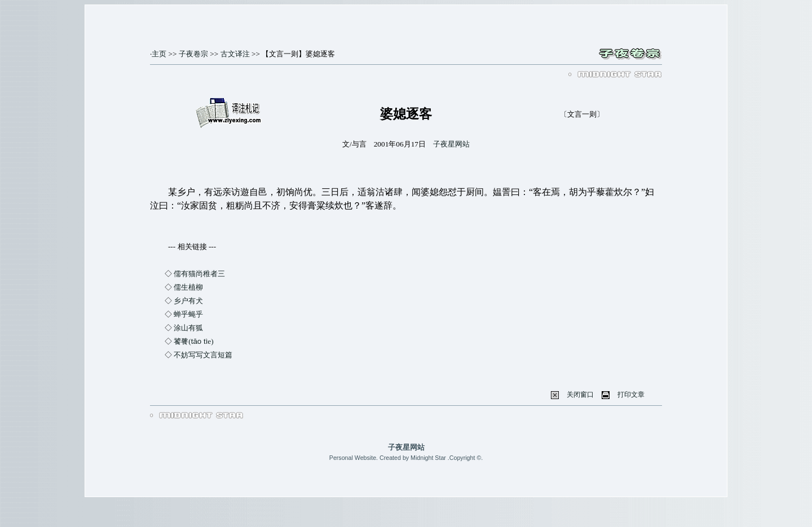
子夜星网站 (451, 144)
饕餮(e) (193, 341)
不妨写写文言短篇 (203, 355)
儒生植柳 (188, 287)
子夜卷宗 (193, 54)
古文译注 (235, 54)
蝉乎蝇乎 (188, 314)
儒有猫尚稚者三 (199, 274)
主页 (159, 54)
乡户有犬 (188, 301)
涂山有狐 (188, 328)
